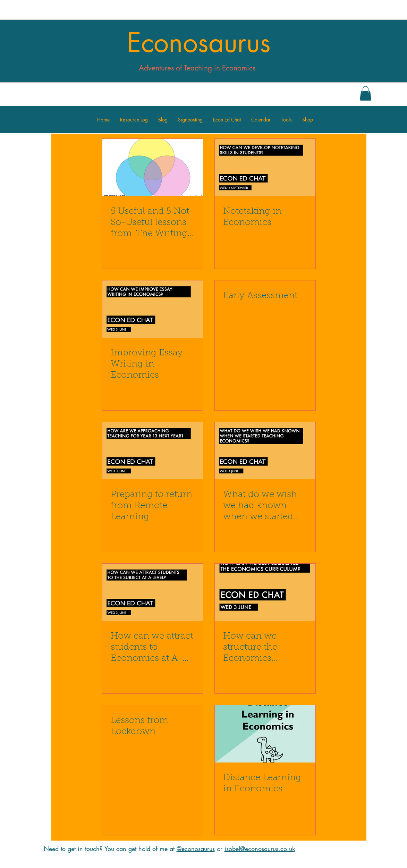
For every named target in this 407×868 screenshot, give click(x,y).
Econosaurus (199, 43)
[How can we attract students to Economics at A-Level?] (153, 592)
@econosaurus (196, 849)
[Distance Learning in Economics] (265, 734)
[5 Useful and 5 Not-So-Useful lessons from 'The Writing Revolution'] (153, 167)
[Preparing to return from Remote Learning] (153, 451)
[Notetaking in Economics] (265, 167)
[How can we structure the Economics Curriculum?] (265, 592)
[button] (366, 93)
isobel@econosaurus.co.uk (260, 849)
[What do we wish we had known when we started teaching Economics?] (265, 451)
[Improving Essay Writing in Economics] (153, 309)
